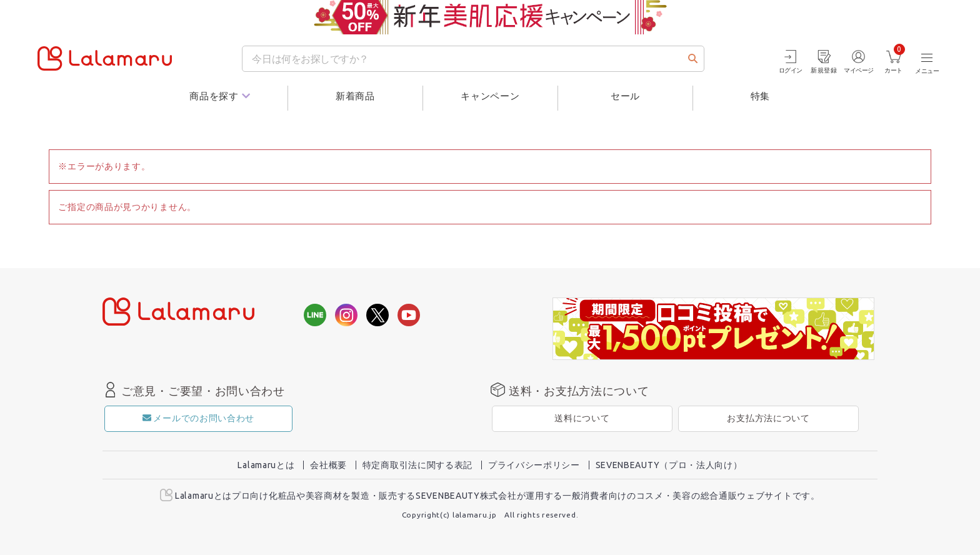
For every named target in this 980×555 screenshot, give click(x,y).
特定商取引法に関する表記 (417, 465)
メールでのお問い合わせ (198, 418)
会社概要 (328, 465)
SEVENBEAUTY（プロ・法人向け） (669, 465)
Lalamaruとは (266, 465)
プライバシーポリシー (534, 465)
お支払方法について (768, 418)
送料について (582, 418)
